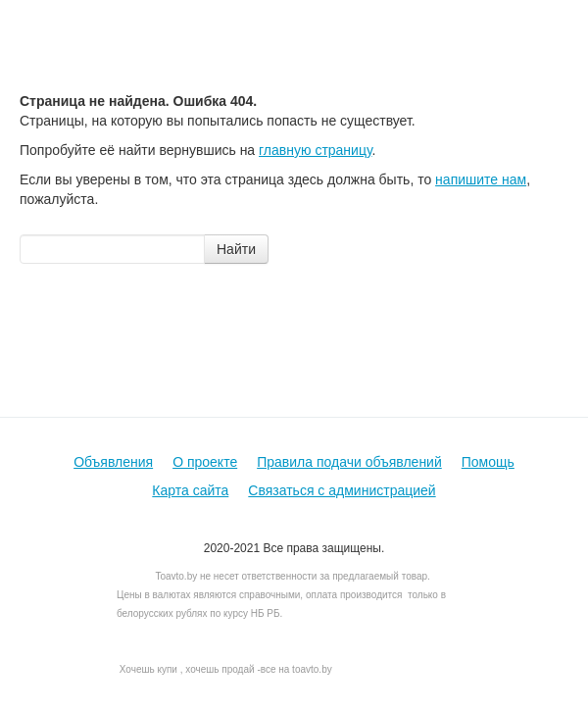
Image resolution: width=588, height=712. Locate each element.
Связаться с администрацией (342, 490)
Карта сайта (190, 490)
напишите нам (481, 179)
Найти (236, 249)
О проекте (205, 462)
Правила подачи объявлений (349, 462)
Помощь (488, 462)
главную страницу (315, 150)
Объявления (113, 462)
